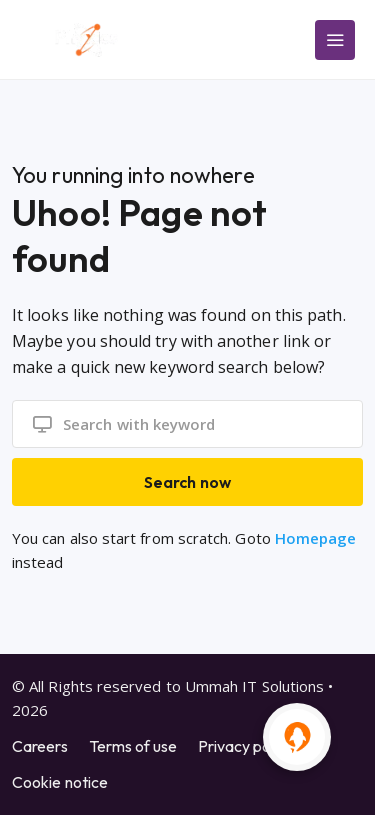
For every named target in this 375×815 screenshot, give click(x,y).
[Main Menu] (335, 40)
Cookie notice (60, 782)
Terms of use (133, 746)
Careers (40, 746)
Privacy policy (246, 746)
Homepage (316, 538)
